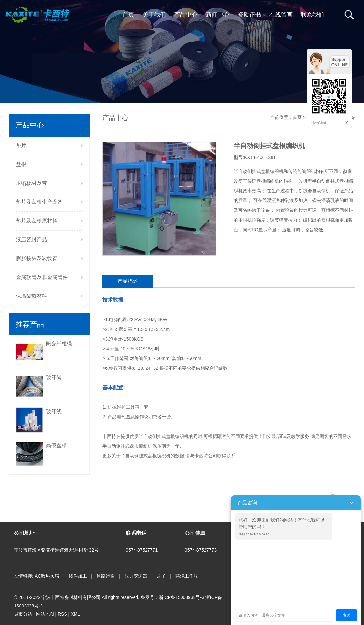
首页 (128, 15)
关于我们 (154, 15)
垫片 (21, 145)
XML (75, 614)
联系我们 (312, 15)
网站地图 (45, 614)
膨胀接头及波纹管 (37, 258)
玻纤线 (54, 411)
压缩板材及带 (31, 183)
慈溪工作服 (187, 576)
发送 (346, 615)
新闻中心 (217, 15)
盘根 (21, 164)
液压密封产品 (31, 240)
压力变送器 (136, 576)
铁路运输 (106, 576)
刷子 (161, 576)
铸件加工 (78, 576)
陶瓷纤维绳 (59, 344)
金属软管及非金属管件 (42, 277)
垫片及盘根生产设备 (39, 202)
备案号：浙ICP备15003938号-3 (172, 597)
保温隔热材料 (31, 296)
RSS (62, 614)
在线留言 (281, 15)
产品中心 (186, 15)
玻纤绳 (54, 377)
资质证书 (249, 15)
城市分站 (23, 614)
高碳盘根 (56, 445)
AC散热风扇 (47, 576)
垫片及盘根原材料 (37, 221)
